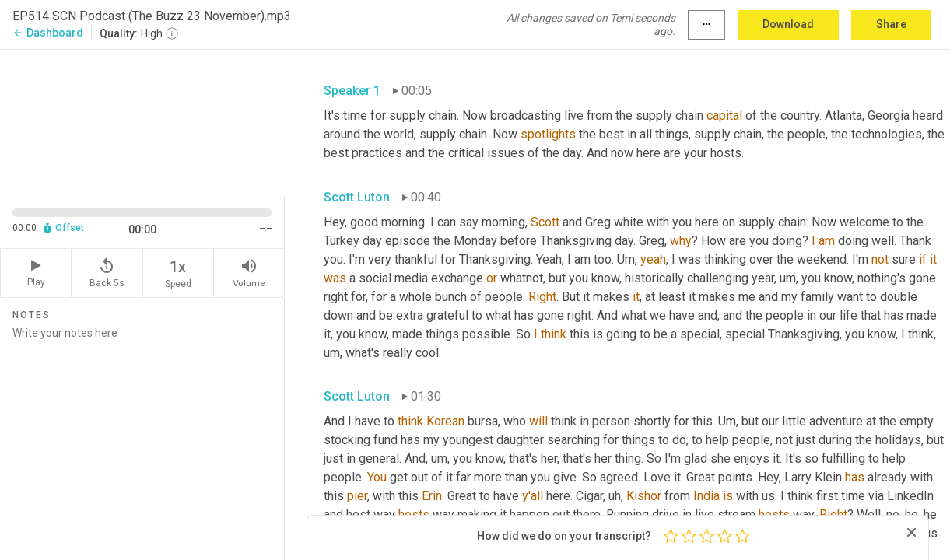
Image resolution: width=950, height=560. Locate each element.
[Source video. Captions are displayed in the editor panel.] (142, 121)
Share (891, 24)
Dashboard (48, 33)
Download (788, 24)
